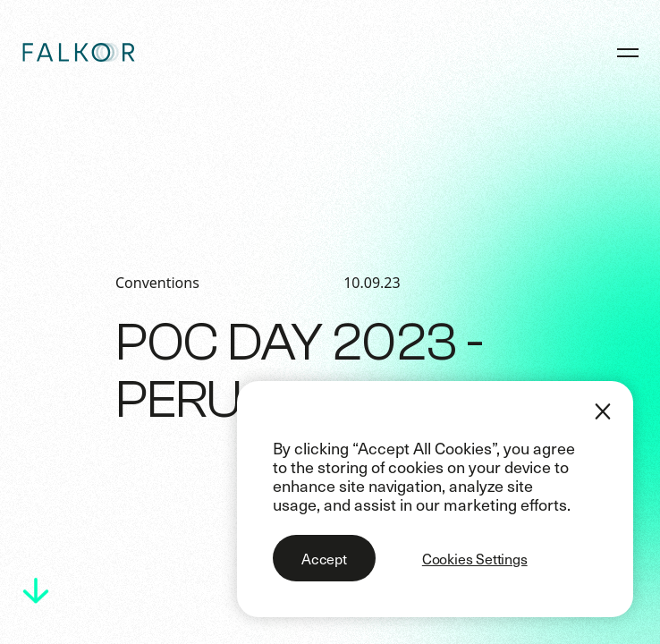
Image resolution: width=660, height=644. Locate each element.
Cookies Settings (475, 558)
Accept (324, 558)
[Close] (603, 411)
